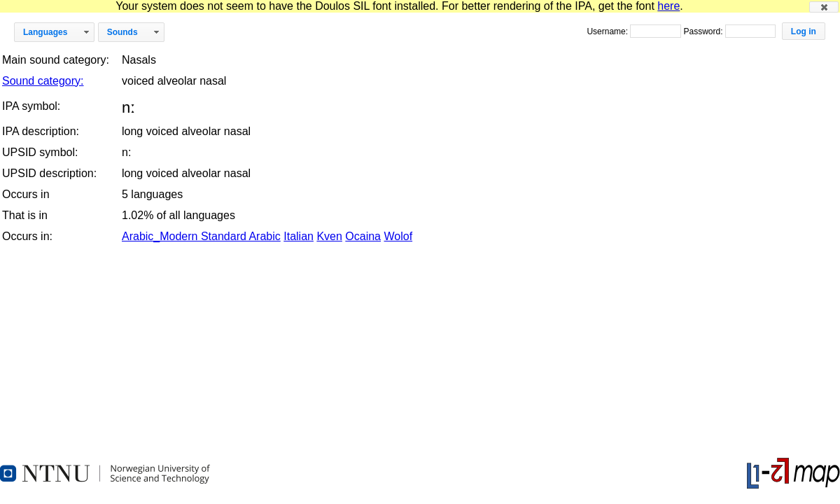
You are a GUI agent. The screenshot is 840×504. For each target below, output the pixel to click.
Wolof (398, 236)
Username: (608, 31)
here (668, 6)
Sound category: (43, 81)
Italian (299, 236)
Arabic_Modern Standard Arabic (201, 236)
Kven (329, 236)
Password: (704, 31)
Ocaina (363, 236)
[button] (824, 7)
